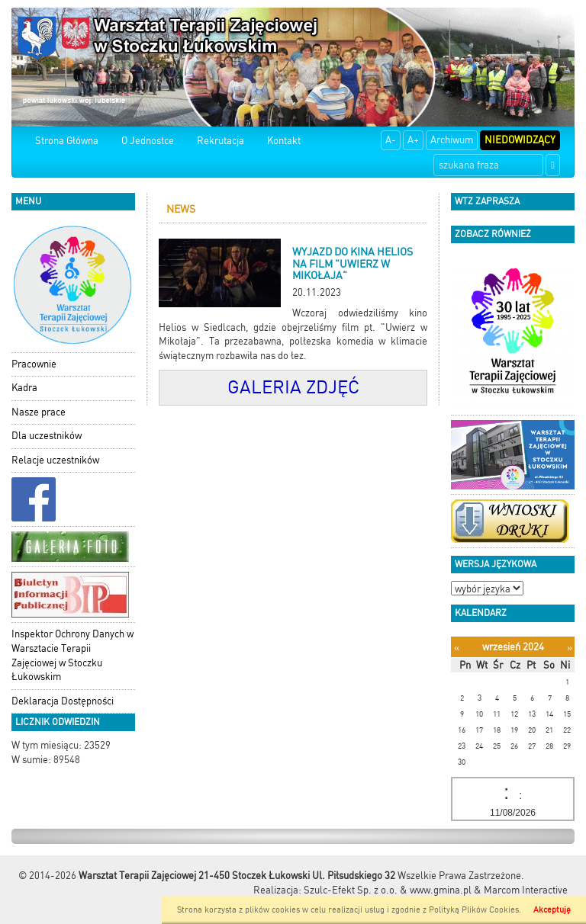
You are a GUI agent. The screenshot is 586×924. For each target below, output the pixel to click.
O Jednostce (148, 141)
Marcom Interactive (526, 890)
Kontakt (284, 141)
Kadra (24, 388)
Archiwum (452, 140)
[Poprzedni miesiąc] (457, 648)
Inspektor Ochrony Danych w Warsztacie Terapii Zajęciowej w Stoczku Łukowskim (72, 655)
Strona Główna (67, 141)
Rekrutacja (221, 141)
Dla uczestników (47, 436)
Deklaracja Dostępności (63, 701)
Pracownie (34, 364)
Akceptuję (552, 910)
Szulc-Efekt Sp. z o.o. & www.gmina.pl (388, 890)
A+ (413, 140)
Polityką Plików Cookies (474, 910)
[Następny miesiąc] (570, 648)
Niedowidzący (520, 140)
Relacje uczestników (55, 460)
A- (391, 140)
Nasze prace (39, 412)
